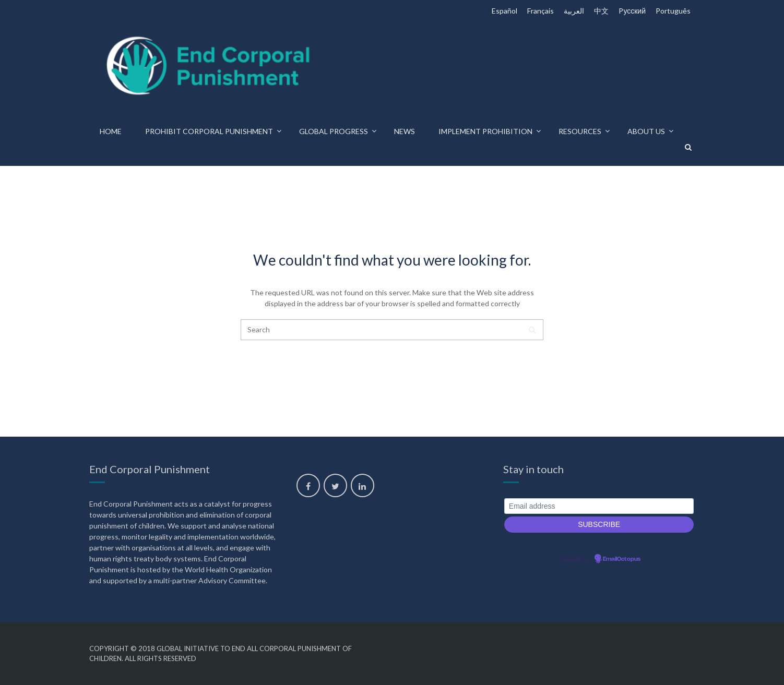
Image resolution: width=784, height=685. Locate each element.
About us (646, 131)
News (405, 131)
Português (673, 11)
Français (541, 11)
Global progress (334, 131)
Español (504, 11)
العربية (574, 11)
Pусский (632, 11)
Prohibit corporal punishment (209, 131)
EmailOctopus (622, 559)
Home (111, 131)
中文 (601, 11)
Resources (580, 131)
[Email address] (599, 506)
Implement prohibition (485, 131)
